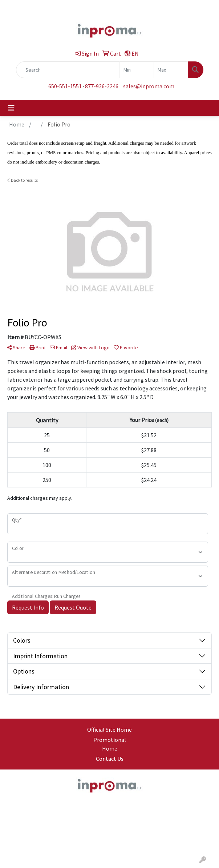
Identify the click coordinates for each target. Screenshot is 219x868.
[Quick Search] (68, 70)
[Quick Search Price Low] (137, 70)
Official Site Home (109, 730)
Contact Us (110, 759)
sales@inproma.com (149, 86)
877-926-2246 (102, 86)
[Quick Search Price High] (171, 70)
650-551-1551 (65, 86)
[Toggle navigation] (11, 108)
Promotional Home (110, 744)
